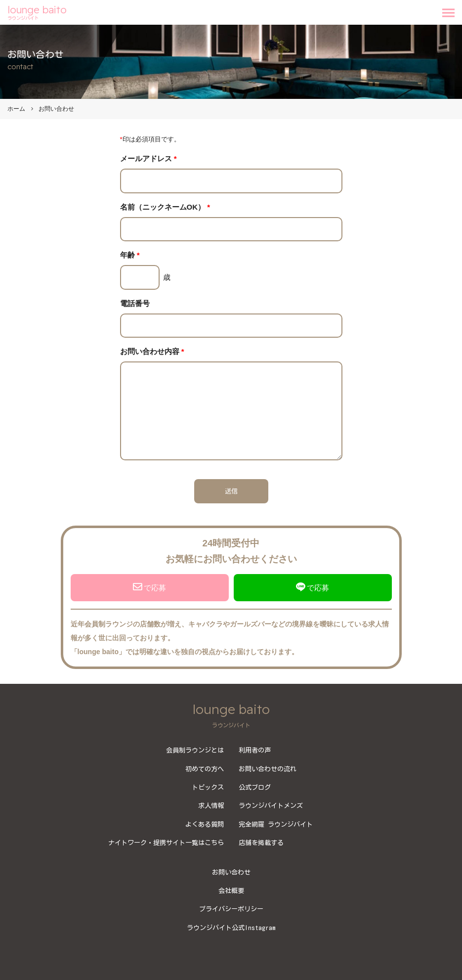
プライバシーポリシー (231, 909)
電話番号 (135, 303)
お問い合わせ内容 (152, 351)
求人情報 (211, 805)
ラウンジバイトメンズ (271, 805)
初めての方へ (205, 769)
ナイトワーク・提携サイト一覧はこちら (166, 843)
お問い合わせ (231, 872)
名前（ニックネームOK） (165, 207)
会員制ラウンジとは (195, 750)
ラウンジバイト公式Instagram (231, 928)
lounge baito (37, 13)
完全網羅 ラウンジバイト (276, 824)
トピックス (208, 787)
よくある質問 (205, 824)
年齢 (130, 255)
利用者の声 (255, 750)
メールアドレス (148, 158)
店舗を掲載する (261, 843)
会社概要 (231, 891)
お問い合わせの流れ (268, 769)
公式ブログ (255, 787)
